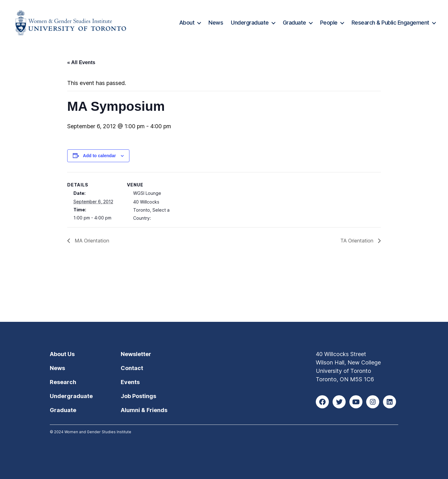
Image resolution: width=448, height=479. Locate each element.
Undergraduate (250, 23)
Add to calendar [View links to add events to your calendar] (100, 156)
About (187, 23)
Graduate (294, 23)
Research (63, 382)
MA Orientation (91, 241)
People (329, 23)
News (216, 23)
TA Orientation (358, 241)
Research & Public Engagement (390, 23)
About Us (62, 354)
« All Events (81, 62)
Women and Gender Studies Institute (98, 432)
